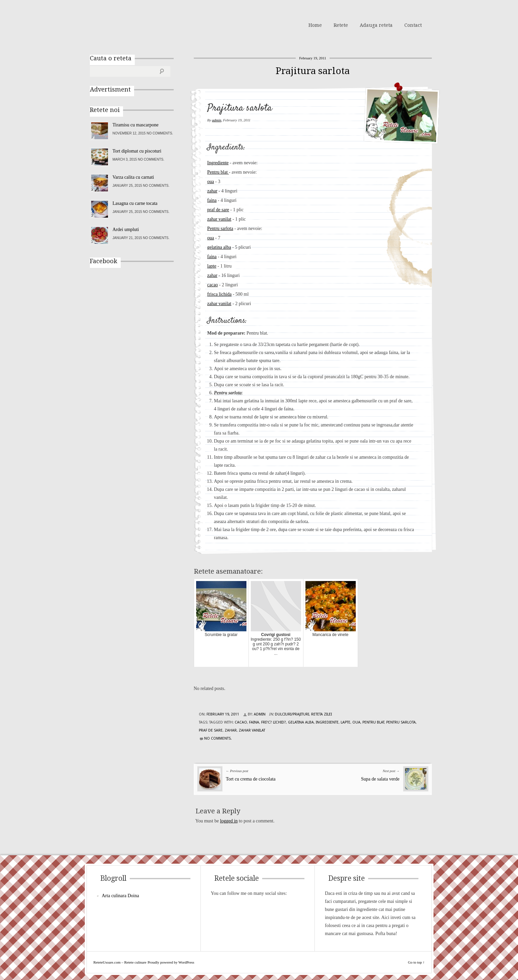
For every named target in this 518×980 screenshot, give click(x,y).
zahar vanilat (219, 219)
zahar (212, 191)
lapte (212, 266)
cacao (213, 285)
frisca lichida (219, 294)
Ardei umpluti (126, 229)
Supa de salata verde (380, 779)
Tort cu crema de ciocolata (251, 779)
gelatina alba (219, 247)
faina (212, 200)
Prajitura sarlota (313, 71)
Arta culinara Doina (121, 896)
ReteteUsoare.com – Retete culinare (138, 24)
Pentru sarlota (220, 228)
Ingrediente (218, 163)
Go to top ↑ (416, 962)
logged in (229, 821)
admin (217, 120)
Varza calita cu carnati (133, 177)
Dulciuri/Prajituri (292, 714)
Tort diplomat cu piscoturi (137, 151)
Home (315, 25)
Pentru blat (218, 172)
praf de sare (218, 210)
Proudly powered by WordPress (171, 962)
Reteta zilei (322, 714)
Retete (341, 25)
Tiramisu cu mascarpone (136, 125)
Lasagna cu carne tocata (135, 203)
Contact (413, 25)
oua (211, 182)
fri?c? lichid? (274, 722)
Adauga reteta (376, 25)
